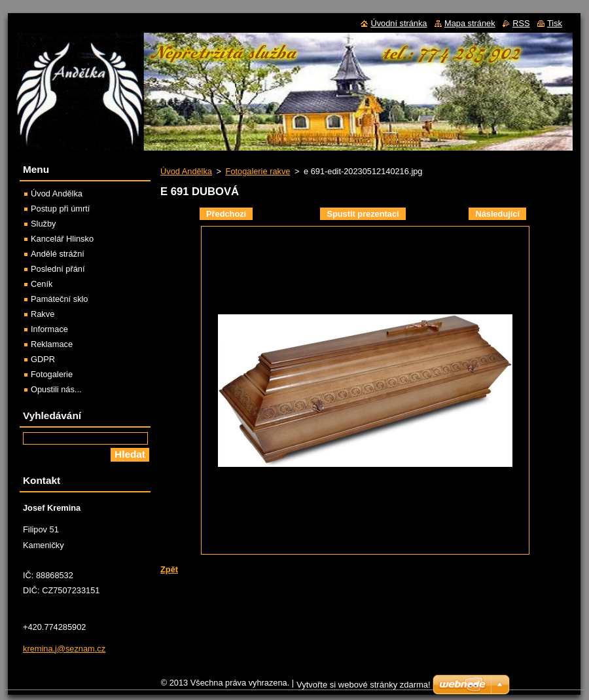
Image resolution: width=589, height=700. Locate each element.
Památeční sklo (60, 299)
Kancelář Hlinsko (62, 239)
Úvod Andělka (186, 171)
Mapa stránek (470, 23)
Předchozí (226, 214)
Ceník (42, 284)
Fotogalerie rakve (258, 171)
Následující (497, 214)
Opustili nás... (56, 389)
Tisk (555, 23)
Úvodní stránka (399, 23)
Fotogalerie (52, 374)
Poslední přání (58, 269)
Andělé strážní (58, 254)
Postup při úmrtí (60, 209)
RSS (521, 23)
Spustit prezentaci (363, 214)
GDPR (43, 359)
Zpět (169, 569)
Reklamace (52, 344)
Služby (43, 224)
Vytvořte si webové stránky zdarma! (364, 685)
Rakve (43, 314)
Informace (49, 329)
